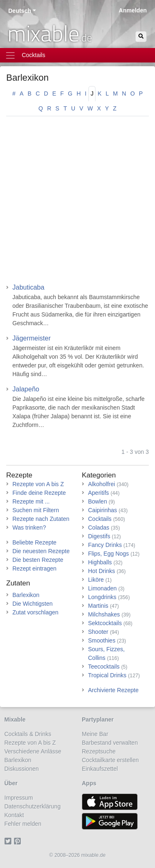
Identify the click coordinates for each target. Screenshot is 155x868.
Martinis (98, 606)
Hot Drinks (101, 571)
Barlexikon (27, 78)
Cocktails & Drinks (28, 734)
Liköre (96, 580)
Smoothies (102, 640)
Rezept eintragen (35, 568)
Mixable (15, 719)
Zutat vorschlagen (35, 612)
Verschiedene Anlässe (33, 751)
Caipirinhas (103, 510)
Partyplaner (98, 719)
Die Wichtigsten (32, 604)
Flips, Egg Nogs (108, 554)
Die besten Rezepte (38, 560)
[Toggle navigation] (77, 55)
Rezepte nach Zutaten (41, 519)
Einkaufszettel (100, 769)
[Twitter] (9, 841)
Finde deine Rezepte (39, 493)
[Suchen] (141, 37)
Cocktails (100, 519)
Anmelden (133, 10)
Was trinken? (29, 528)
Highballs (100, 562)
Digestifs (99, 536)
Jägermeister (31, 338)
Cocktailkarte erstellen (110, 760)
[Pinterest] (19, 841)
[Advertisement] (77, 203)
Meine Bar (95, 734)
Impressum (19, 798)
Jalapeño (26, 389)
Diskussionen (22, 769)
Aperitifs (99, 493)
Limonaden (102, 588)
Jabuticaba (28, 287)
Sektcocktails (105, 623)
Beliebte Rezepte (35, 542)
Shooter (98, 632)
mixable (50, 33)
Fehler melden (23, 824)
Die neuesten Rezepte (41, 551)
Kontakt (14, 815)
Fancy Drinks (105, 545)
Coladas (99, 528)
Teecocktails (104, 667)
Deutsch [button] (20, 11)
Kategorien (99, 475)
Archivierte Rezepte (113, 690)
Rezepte (19, 475)
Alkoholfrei (101, 484)
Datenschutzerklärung (33, 806)
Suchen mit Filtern (36, 510)
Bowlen (98, 501)
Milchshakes (104, 614)
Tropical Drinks (107, 675)
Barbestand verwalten (110, 743)
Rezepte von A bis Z (38, 484)
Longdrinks (102, 597)
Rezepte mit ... (31, 501)
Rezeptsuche (99, 751)
